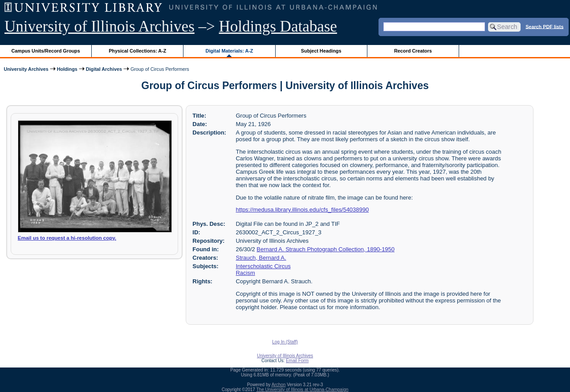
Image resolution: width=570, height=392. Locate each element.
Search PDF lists (544, 26)
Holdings (67, 69)
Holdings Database (278, 27)
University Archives (26, 69)
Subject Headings (321, 51)
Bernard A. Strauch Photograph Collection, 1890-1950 (326, 249)
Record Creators (413, 51)
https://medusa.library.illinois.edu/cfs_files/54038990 (303, 210)
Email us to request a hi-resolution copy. (67, 238)
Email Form (297, 361)
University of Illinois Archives (100, 27)
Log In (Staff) (285, 342)
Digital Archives (104, 69)
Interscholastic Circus (263, 266)
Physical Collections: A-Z (137, 51)
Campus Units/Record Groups (46, 51)
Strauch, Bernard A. (261, 258)
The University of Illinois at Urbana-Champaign (303, 390)
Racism (246, 273)
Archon (279, 385)
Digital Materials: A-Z (229, 51)
